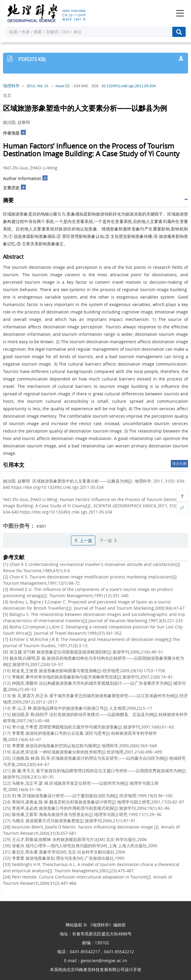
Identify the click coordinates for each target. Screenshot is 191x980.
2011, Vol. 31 (38, 86)
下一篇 (108, 540)
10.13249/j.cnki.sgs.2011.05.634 (129, 86)
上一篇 (83, 540)
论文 (7, 95)
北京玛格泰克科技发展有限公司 (96, 969)
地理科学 (11, 86)
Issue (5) (63, 86)
